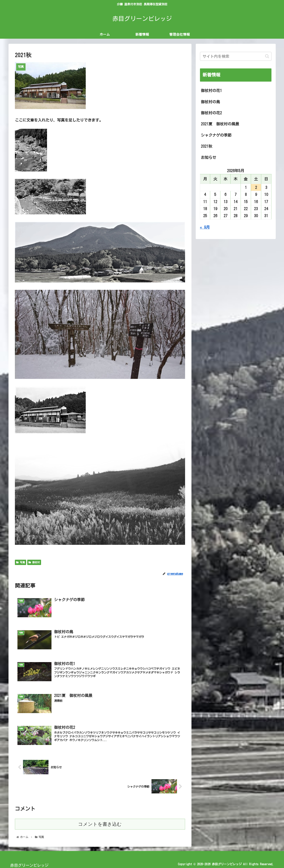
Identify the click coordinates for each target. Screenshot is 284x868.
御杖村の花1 (211, 91)
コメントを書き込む (100, 825)
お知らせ (208, 157)
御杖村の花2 (211, 113)
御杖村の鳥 (210, 102)
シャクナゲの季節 (216, 135)
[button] (267, 56)
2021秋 (207, 146)
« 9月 (205, 227)
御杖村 (34, 562)
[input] (236, 56)
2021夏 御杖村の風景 (220, 124)
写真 (21, 562)
